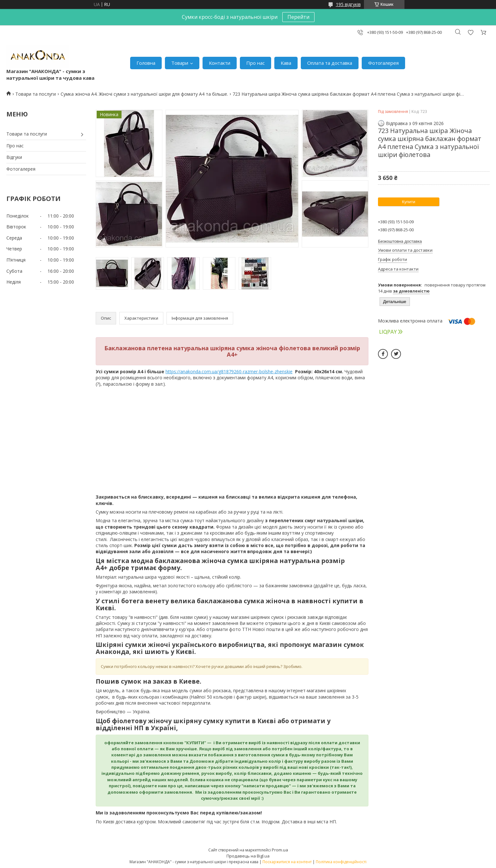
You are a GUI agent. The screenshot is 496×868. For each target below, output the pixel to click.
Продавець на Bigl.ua (248, 856)
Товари (180, 63)
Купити (409, 202)
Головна (146, 63)
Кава (286, 63)
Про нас (255, 63)
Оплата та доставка (330, 63)
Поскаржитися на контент (287, 862)
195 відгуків (348, 4)
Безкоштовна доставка (400, 241)
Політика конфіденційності (341, 862)
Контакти (220, 63)
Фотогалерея (383, 63)
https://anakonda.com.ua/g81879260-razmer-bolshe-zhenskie (229, 371)
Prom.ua (280, 850)
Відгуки (14, 157)
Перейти (298, 17)
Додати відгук (470, 32)
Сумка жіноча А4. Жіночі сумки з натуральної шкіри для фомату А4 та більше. (144, 94)
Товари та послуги (36, 94)
